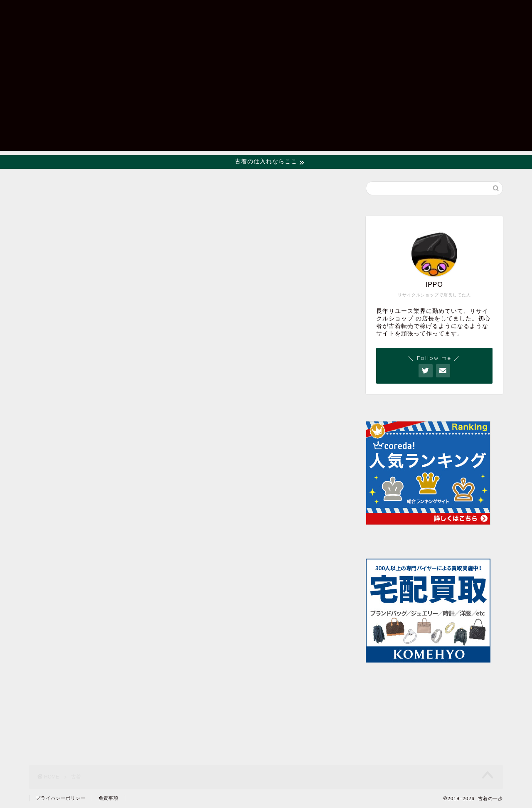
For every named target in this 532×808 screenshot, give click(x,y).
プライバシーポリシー (61, 798)
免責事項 (108, 798)
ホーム (360, 13)
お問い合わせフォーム (424, 13)
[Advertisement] (266, 93)
